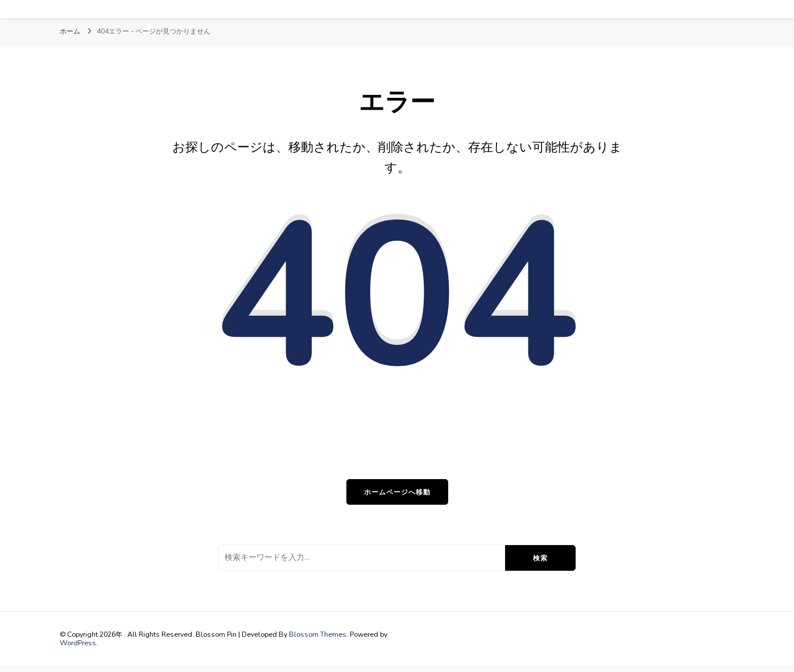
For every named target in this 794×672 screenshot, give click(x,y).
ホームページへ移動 (397, 492)
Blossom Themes (318, 634)
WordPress (78, 643)
